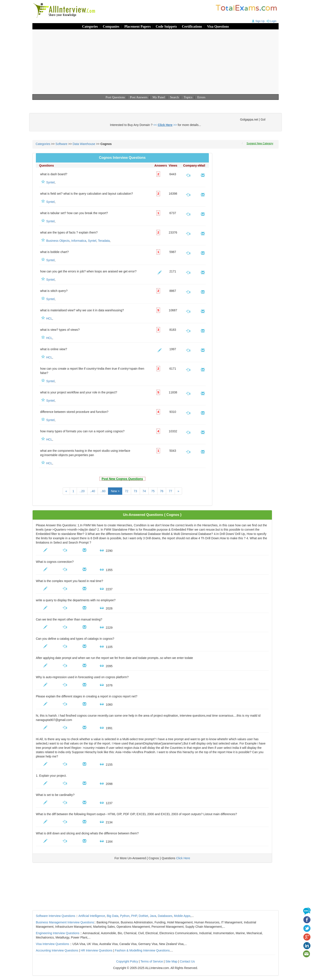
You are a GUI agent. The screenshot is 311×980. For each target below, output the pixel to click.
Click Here (183, 858)
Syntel (50, 182)
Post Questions (115, 97)
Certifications (192, 26)
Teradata (104, 241)
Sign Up (258, 21)
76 (162, 491)
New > (115, 491)
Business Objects (58, 241)
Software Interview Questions (56, 916)
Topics (188, 97)
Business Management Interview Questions (65, 922)
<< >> (165, 125)
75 (153, 491)
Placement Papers (138, 26)
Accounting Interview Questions (57, 950)
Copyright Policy (127, 961)
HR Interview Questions (97, 950)
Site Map (171, 961)
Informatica (79, 241)
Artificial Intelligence (92, 916)
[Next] (178, 491)
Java (153, 916)
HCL (49, 318)
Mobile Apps (182, 916)
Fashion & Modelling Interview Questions (142, 950)
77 (170, 491)
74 (144, 491)
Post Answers (139, 97)
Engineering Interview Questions (58, 933)
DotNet (143, 916)
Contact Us (187, 961)
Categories (90, 26)
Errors (202, 97)
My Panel (159, 97)
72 (127, 491)
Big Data (113, 916)
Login (271, 21)
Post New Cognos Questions (122, 479)
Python (125, 916)
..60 (103, 491)
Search (174, 97)
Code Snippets (166, 26)
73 (135, 491)
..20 (82, 491)
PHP (134, 916)
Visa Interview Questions (52, 944)
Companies (111, 26)
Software (61, 144)
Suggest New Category (260, 143)
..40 (93, 491)
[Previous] (66, 491)
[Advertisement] (155, 62)
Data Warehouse (84, 144)
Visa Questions (218, 26)
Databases (165, 916)
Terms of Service (152, 961)
